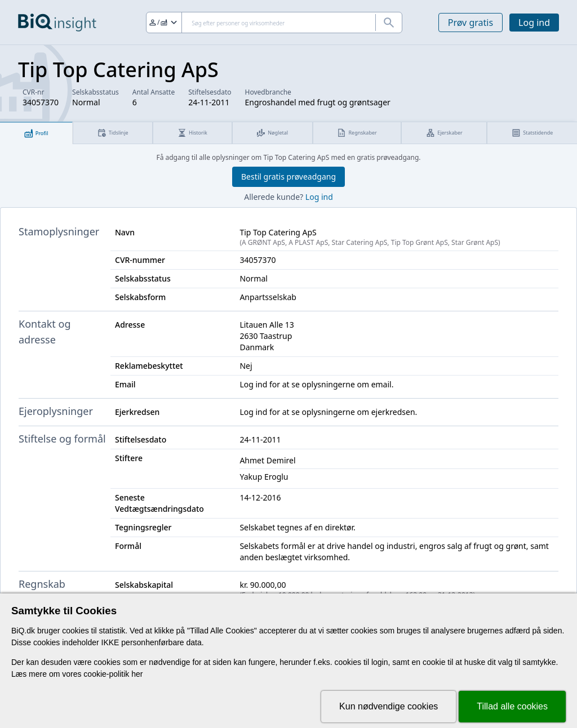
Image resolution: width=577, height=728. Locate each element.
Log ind (534, 23)
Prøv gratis (471, 23)
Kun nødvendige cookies (389, 706)
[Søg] (274, 23)
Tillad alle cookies (512, 706)
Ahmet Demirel (267, 460)
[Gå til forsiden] (57, 23)
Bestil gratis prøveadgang (288, 177)
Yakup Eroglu (264, 477)
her (137, 674)
